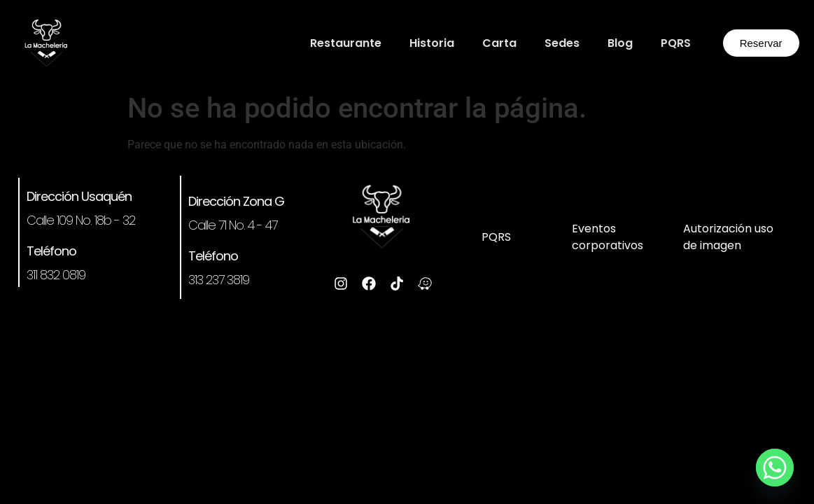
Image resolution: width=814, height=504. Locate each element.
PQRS (676, 43)
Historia (432, 43)
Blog (620, 43)
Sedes (562, 43)
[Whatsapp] (775, 468)
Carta (499, 43)
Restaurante (346, 43)
